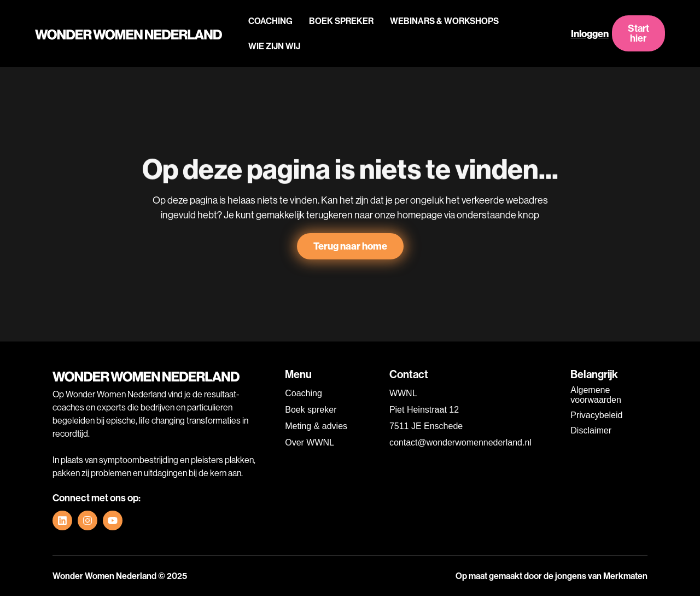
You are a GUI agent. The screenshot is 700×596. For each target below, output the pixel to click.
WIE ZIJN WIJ (274, 46)
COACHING (270, 21)
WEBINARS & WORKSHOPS (444, 21)
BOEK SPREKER (341, 21)
